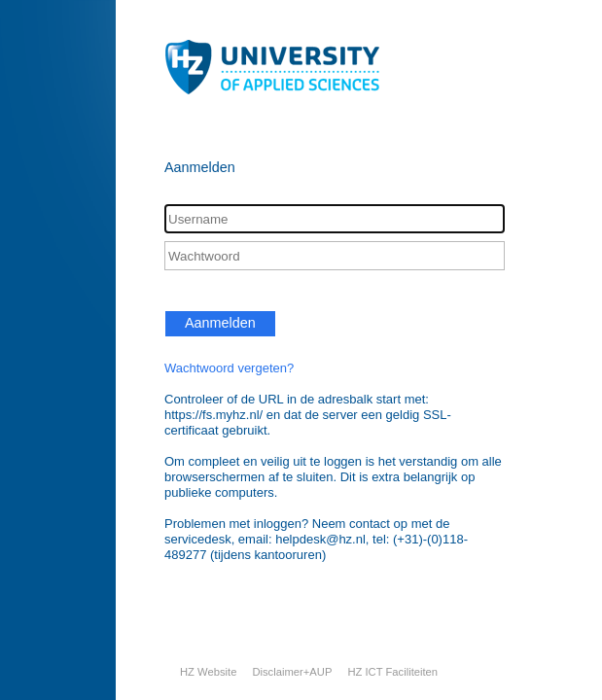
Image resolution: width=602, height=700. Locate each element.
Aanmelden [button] (220, 323)
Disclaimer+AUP (292, 672)
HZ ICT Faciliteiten (392, 672)
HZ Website (208, 672)
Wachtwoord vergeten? (229, 368)
